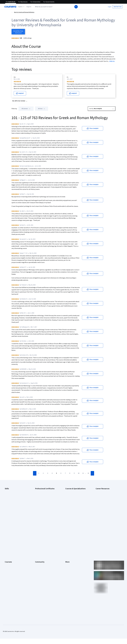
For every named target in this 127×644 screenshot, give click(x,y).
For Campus (8, 560)
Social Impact (8, 566)
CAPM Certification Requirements (105, 494)
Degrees (7, 552)
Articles (67, 549)
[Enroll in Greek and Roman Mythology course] (18, 32)
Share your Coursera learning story (14, 572)
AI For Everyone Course (72, 496)
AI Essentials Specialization (73, 491)
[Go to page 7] (65, 473)
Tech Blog (38, 544)
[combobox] (54, 7)
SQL (6, 516)
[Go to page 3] (48, 473)
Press (67, 530)
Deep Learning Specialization (73, 502)
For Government (9, 558)
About (6, 530)
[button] (29, 7)
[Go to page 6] (61, 473)
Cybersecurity (9, 496)
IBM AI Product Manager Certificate (45, 510)
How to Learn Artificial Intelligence (105, 512)
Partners (37, 533)
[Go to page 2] (43, 473)
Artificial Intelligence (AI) (11, 494)
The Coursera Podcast (41, 541)
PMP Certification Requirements (104, 515)
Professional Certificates (12, 547)
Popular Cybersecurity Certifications (106, 518)
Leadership (8, 536)
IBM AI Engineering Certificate (43, 507)
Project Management (11, 510)
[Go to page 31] (88, 473)
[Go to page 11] (83, 473)
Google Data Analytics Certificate (44, 496)
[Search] (76, 7)
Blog (36, 538)
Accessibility (69, 544)
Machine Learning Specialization (74, 510)
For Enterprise (9, 555)
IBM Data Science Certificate (43, 513)
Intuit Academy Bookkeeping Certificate (46, 516)
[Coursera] (10, 7)
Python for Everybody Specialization (75, 516)
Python (7, 513)
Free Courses (9, 569)
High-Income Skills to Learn (103, 509)
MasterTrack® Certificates (12, 549)
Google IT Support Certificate (43, 499)
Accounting (8, 491)
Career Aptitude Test (102, 491)
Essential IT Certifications (103, 504)
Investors (68, 533)
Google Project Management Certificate (46, 502)
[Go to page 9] (74, 473)
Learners (38, 530)
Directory (68, 552)
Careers (7, 538)
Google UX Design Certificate (43, 505)
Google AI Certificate (41, 491)
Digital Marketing (9, 502)
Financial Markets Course (72, 507)
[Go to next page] (92, 473)
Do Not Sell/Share (70, 560)
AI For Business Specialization (74, 494)
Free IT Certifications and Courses (105, 507)
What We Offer (9, 533)
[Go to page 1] (39, 473)
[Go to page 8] (70, 473)
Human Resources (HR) (11, 505)
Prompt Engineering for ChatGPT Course (76, 513)
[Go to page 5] (56, 473)
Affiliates (68, 555)
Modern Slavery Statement (73, 558)
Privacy (67, 538)
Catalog (7, 541)
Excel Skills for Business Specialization (76, 505)
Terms (67, 536)
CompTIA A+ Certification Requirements (107, 496)
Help (67, 541)
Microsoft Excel (9, 507)
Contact (68, 547)
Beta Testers (39, 536)
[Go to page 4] (52, 473)
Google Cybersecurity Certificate (44, 494)
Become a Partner (10, 563)
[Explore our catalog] (22, 7)
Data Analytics (9, 499)
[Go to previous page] (35, 473)
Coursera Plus (9, 544)
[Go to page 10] (79, 473)
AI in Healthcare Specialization (74, 499)
